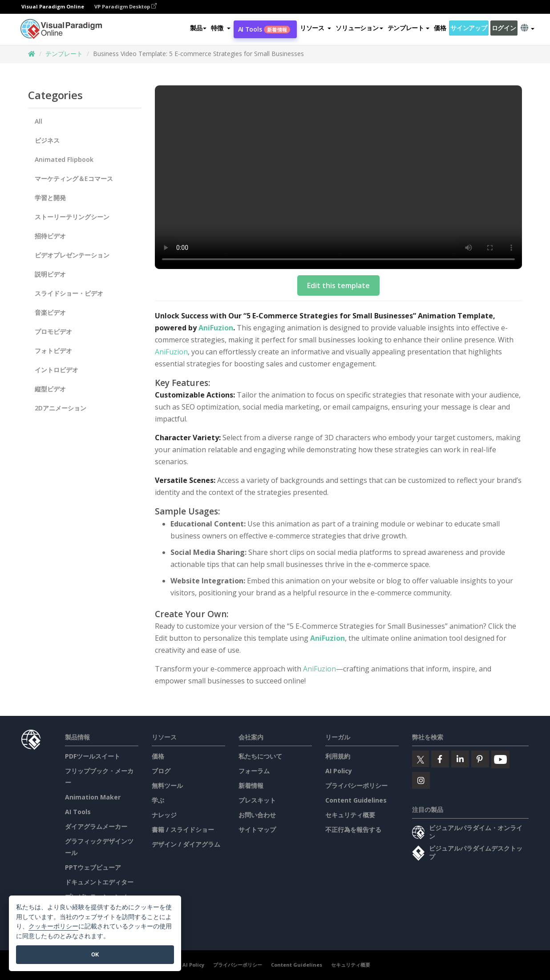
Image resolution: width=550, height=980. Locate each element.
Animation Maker (93, 797)
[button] (220, 28)
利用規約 (338, 756)
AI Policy (339, 771)
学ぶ (158, 800)
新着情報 (251, 785)
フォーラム (254, 771)
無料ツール (167, 785)
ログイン (504, 28)
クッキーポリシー (53, 926)
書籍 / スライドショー (183, 829)
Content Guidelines (356, 800)
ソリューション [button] (359, 28)
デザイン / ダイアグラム (186, 844)
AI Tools (264, 30)
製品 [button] (198, 28)
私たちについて (260, 756)
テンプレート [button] (408, 28)
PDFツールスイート (93, 756)
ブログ (161, 771)
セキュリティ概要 (350, 815)
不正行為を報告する (353, 829)
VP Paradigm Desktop (125, 7)
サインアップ (469, 28)
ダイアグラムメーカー (96, 826)
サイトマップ (257, 829)
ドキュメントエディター (99, 882)
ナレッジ (164, 815)
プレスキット (257, 800)
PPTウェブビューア (93, 867)
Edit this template (338, 285)
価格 (440, 28)
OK (95, 954)
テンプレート (64, 54)
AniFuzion (216, 328)
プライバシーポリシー (356, 785)
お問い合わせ (257, 815)
